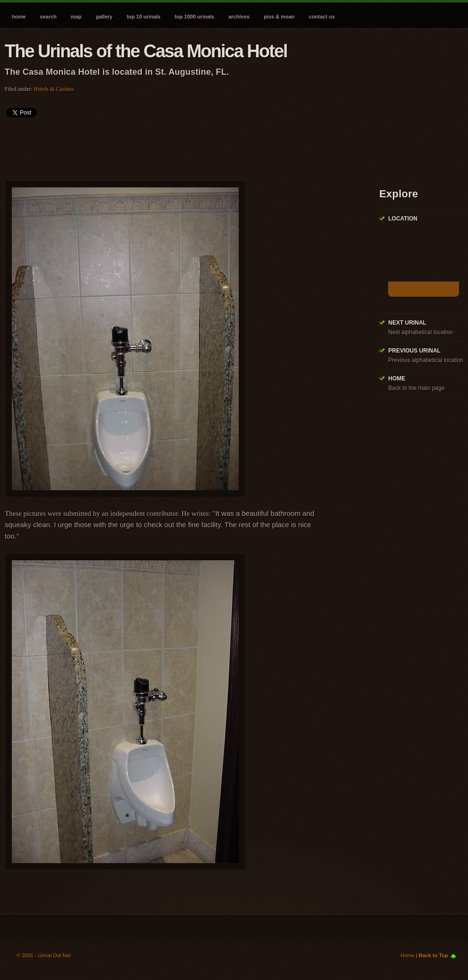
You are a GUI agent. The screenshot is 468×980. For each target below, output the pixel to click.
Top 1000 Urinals (194, 17)
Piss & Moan (279, 17)
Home (19, 17)
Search (48, 17)
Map (76, 17)
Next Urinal (407, 323)
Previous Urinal (414, 351)
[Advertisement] (177, 146)
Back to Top (433, 955)
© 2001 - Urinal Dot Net (44, 955)
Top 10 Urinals (144, 17)
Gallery (104, 17)
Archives (239, 17)
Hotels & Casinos (54, 89)
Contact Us (322, 17)
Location (403, 219)
